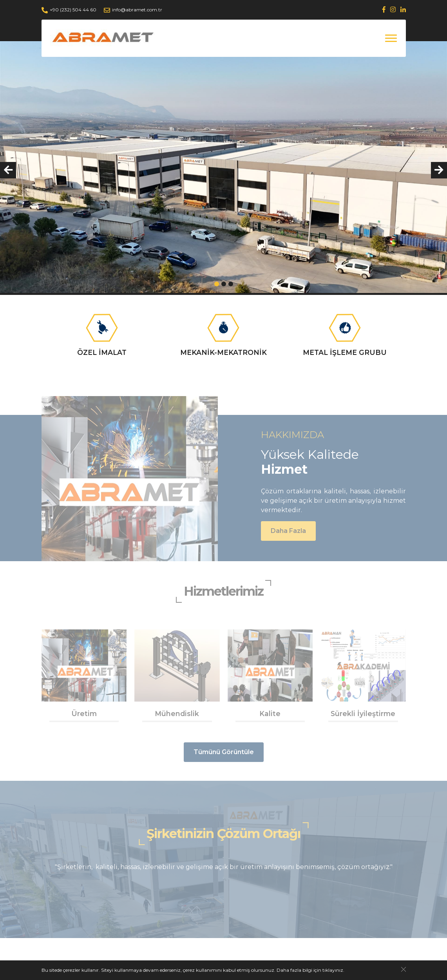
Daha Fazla (288, 531)
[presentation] (8, 170)
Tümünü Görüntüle (224, 752)
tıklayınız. (333, 970)
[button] (217, 284)
